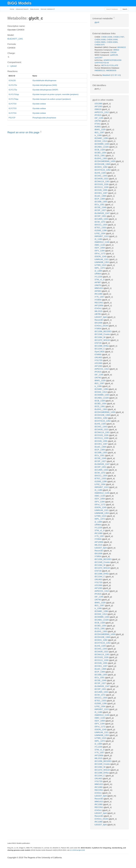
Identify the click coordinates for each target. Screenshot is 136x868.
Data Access (34, 9)
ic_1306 (98, 135)
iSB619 (98, 109)
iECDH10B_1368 (103, 164)
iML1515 (99, 311)
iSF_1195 (99, 118)
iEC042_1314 (101, 141)
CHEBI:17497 (119, 37)
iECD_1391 (100, 156)
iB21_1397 (100, 132)
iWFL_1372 (100, 268)
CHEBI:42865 (112, 42)
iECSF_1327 (101, 210)
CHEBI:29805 (100, 42)
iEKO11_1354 (101, 225)
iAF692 (98, 291)
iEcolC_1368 (101, 196)
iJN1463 (99, 357)
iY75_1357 (100, 297)
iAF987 (98, 282)
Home (12, 9)
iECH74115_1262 (103, 170)
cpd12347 (99, 58)
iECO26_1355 (101, 190)
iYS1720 (99, 360)
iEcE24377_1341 (15, 39)
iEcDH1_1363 (101, 158)
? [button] (41, 132)
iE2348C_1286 (102, 138)
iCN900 (98, 354)
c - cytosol (12, 66)
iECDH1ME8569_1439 (105, 161)
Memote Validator (47, 9)
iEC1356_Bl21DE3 (103, 331)
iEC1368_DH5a (102, 346)
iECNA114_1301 (102, 181)
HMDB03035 (111, 71)
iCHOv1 (98, 308)
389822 (116, 50)
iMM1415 (99, 288)
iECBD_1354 (101, 153)
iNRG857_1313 (102, 236)
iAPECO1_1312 (102, 112)
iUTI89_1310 (101, 265)
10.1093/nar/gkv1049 (77, 850)
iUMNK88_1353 (102, 262)
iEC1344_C (100, 349)
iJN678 (98, 285)
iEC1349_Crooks (102, 334)
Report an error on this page (24, 132)
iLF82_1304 (100, 233)
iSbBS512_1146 (102, 242)
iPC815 (98, 115)
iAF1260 (99, 106)
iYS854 (98, 329)
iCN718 (98, 343)
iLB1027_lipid (101, 317)
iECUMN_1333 (102, 219)
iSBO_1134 (100, 245)
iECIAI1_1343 (101, 176)
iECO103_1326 (102, 184)
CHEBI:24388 (100, 40)
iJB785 (98, 314)
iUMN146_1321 (102, 259)
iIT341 (98, 124)
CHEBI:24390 (112, 40)
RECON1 (99, 303)
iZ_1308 (98, 271)
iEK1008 (99, 323)
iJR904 (98, 274)
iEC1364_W (100, 337)
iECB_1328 (100, 150)
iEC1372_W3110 (102, 340)
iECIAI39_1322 (102, 179)
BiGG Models (19, 3)
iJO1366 (99, 104)
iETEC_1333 (101, 228)
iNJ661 (98, 127)
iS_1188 (99, 239)
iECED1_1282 (101, 167)
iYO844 (98, 300)
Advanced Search (22, 9)
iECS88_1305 (101, 202)
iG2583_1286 (101, 230)
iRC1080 (99, 294)
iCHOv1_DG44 (102, 326)
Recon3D (99, 320)
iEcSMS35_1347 (102, 213)
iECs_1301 (100, 205)
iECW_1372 (100, 222)
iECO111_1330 (102, 187)
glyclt (97, 22)
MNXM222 (122, 47)
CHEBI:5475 (100, 45)
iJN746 (98, 121)
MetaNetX (107, 75)
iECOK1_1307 (101, 193)
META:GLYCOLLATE (110, 65)
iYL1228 (99, 277)
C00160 (113, 52)
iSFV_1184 (100, 251)
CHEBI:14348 (107, 37)
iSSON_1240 (101, 256)
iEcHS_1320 (100, 173)
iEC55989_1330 (102, 144)
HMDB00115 (100, 71)
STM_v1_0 (100, 280)
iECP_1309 (100, 199)
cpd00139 (114, 55)
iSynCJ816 (100, 352)
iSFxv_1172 (100, 254)
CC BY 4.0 (116, 75)
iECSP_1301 (101, 216)
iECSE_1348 (101, 207)
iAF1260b (99, 305)
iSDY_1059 (100, 248)
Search (125, 9)
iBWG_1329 (100, 129)
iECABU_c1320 (102, 147)
